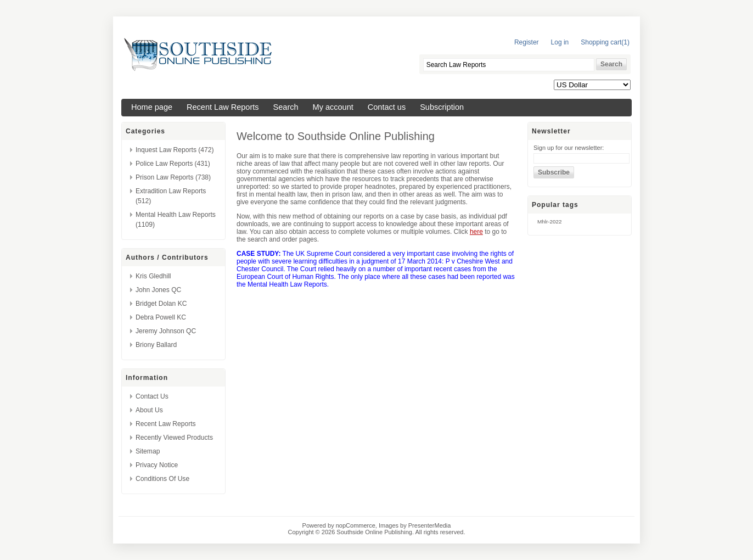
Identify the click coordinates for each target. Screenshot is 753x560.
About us (149, 410)
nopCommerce (356, 525)
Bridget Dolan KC (161, 304)
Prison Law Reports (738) (173, 177)
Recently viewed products (174, 438)
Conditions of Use (162, 479)
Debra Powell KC (161, 317)
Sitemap (148, 451)
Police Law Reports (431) (173, 164)
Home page (152, 107)
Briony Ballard (156, 345)
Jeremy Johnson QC (166, 331)
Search (286, 107)
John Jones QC (158, 290)
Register (527, 42)
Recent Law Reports (223, 107)
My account (333, 107)
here (476, 232)
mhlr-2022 (549, 222)
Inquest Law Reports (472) (175, 150)
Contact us (387, 107)
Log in (560, 42)
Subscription (442, 107)
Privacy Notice (157, 465)
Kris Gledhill (153, 276)
